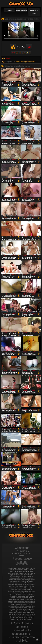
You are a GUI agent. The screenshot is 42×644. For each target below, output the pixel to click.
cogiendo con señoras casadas (17, 568)
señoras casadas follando (16, 603)
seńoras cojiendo (30, 606)
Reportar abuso (22, 559)
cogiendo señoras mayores (27, 573)
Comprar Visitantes (22, 563)
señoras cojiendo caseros (26, 609)
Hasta (37, 640)
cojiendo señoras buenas (22, 583)
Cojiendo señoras (21, 4)
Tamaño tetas (19, 62)
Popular (9, 10)
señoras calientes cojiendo (22, 599)
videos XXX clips (22, 10)
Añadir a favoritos (23, 53)
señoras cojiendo (19, 606)
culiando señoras (20, 591)
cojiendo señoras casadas (27, 585)
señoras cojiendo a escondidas (19, 608)
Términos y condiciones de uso (22, 553)
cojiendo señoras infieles (21, 588)
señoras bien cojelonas (16, 595)
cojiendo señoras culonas (16, 586)
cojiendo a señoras (30, 62)
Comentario (22, 548)
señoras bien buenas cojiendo (24, 593)
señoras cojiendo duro (22, 618)
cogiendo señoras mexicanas (18, 575)
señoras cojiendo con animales (19, 611)
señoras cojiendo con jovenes (20, 614)
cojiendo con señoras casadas (18, 580)
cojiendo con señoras (27, 578)
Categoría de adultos (34, 12)
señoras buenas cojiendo (22, 596)
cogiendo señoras (22, 571)
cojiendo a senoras (21, 576)
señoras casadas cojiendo (27, 601)
